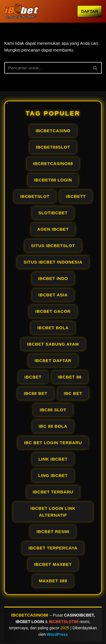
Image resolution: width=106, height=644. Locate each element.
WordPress (57, 634)
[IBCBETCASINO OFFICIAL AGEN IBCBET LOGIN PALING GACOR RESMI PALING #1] (21, 11)
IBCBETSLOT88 (64, 622)
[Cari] (47, 68)
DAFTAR (89, 11)
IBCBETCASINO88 (30, 615)
